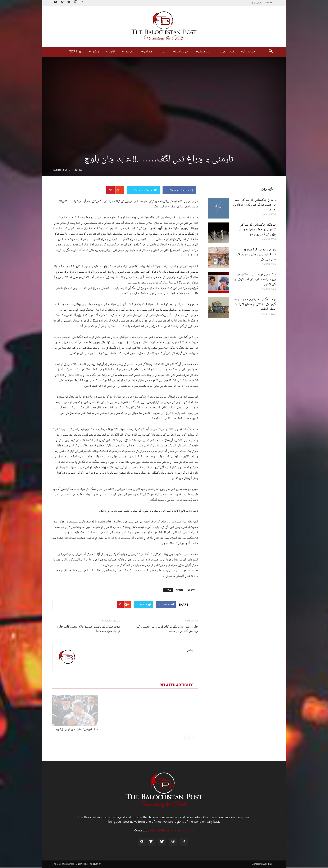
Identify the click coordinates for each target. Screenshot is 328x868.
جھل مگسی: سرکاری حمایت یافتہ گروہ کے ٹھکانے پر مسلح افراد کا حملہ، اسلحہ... (254, 304)
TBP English (77, 52)
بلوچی (259, 3)
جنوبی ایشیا (180, 52)
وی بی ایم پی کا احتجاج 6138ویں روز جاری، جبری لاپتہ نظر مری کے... (255, 255)
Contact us (257, 864)
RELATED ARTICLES (177, 685)
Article (180, 590)
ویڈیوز (94, 52)
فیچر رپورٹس (225, 52)
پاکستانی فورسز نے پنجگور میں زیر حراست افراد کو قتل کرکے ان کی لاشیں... (255, 279)
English (269, 3)
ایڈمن (190, 650)
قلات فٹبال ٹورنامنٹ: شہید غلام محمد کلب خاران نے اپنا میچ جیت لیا (88, 629)
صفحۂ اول (248, 52)
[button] (271, 52)
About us (268, 864)
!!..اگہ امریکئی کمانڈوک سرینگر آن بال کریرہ (77, 729)
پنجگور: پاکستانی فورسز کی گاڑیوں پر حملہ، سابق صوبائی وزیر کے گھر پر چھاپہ (257, 230)
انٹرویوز (127, 52)
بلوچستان (202, 52)
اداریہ (110, 52)
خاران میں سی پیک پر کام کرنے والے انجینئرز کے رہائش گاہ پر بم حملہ (167, 629)
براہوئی (253, 3)
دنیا (162, 52)
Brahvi (192, 590)
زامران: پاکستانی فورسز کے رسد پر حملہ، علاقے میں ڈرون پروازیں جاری (254, 205)
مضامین (146, 52)
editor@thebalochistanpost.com (172, 830)
